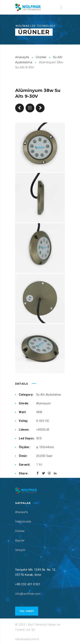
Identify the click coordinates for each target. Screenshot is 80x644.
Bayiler (20, 540)
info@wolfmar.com (28, 594)
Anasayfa (22, 57)
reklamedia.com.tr (27, 639)
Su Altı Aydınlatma (48, 395)
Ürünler (41, 57)
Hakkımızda (23, 522)
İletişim (20, 550)
